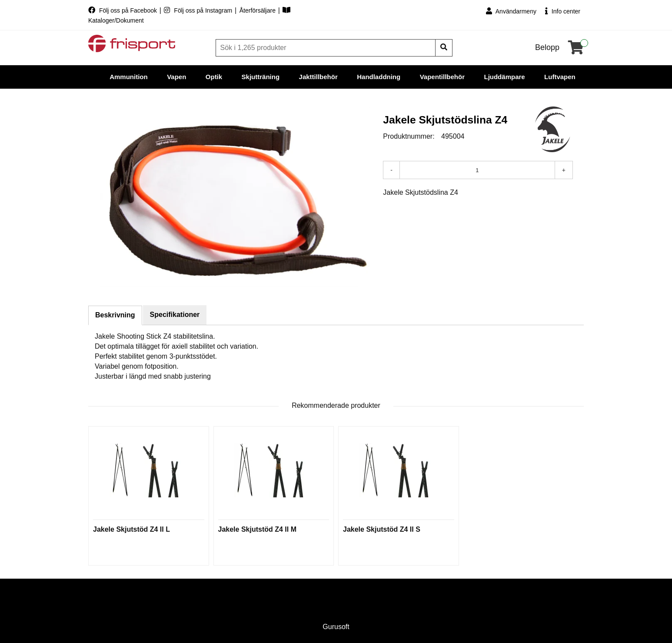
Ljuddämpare (504, 77)
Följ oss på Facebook (123, 10)
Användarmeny (511, 11)
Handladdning (379, 77)
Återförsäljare (258, 10)
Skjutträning (261, 77)
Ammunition (129, 77)
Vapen (176, 77)
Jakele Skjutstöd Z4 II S (382, 529)
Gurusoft (336, 627)
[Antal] (477, 170)
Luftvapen (560, 77)
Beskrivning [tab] (115, 315)
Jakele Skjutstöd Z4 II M (258, 529)
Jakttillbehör (318, 77)
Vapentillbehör (442, 77)
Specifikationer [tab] (175, 315)
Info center (563, 11)
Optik (214, 77)
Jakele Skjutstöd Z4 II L (131, 529)
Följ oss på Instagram (199, 10)
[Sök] (326, 48)
